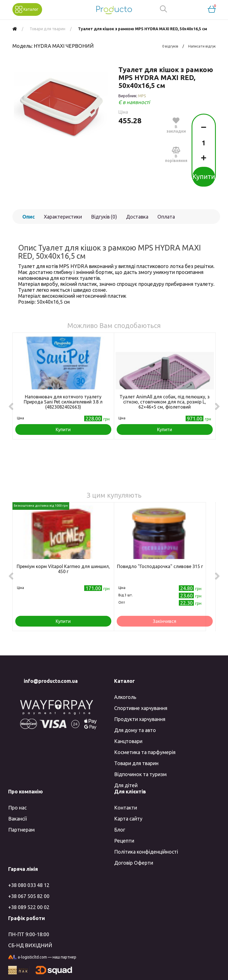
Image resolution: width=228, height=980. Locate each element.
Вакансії (17, 819)
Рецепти (124, 841)
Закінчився (165, 621)
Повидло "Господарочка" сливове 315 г (160, 566)
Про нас (17, 808)
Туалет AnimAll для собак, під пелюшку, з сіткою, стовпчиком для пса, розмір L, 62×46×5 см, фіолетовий (165, 402)
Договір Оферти (134, 863)
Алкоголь (125, 697)
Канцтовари (128, 741)
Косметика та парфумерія (145, 752)
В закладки (176, 125)
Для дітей (126, 785)
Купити (204, 177)
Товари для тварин (136, 763)
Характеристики (63, 217)
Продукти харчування (140, 719)
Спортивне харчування (141, 708)
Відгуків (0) (104, 217)
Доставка (137, 217)
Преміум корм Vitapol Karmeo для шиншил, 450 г (63, 569)
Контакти (126, 808)
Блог (120, 830)
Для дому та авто (135, 730)
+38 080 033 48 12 (29, 885)
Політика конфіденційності (146, 852)
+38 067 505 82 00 (29, 896)
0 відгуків (170, 46)
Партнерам (21, 830)
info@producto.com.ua (51, 681)
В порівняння (176, 154)
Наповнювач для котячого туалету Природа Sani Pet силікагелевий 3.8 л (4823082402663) (63, 402)
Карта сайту (128, 819)
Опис (29, 217)
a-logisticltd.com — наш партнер (42, 958)
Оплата (166, 217)
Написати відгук (202, 46)
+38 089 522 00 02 (29, 907)
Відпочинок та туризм (140, 774)
